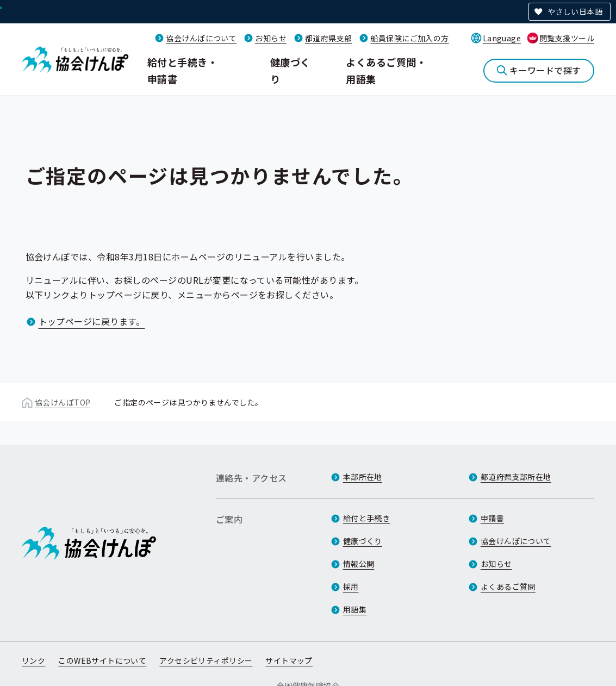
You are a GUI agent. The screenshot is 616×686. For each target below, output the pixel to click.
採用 (351, 587)
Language (502, 38)
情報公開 (359, 564)
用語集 (355, 609)
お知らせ (271, 38)
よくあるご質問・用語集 (386, 70)
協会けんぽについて (201, 38)
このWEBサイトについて (102, 660)
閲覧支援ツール (567, 38)
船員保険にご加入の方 (409, 38)
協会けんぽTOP (63, 402)
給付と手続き (367, 518)
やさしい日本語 (575, 11)
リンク (33, 660)
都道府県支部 (329, 38)
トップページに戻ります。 (92, 321)
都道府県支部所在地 (516, 477)
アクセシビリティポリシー (206, 660)
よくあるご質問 (508, 587)
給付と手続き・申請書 (182, 70)
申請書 (492, 518)
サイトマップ (289, 660)
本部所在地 (363, 477)
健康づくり (290, 70)
